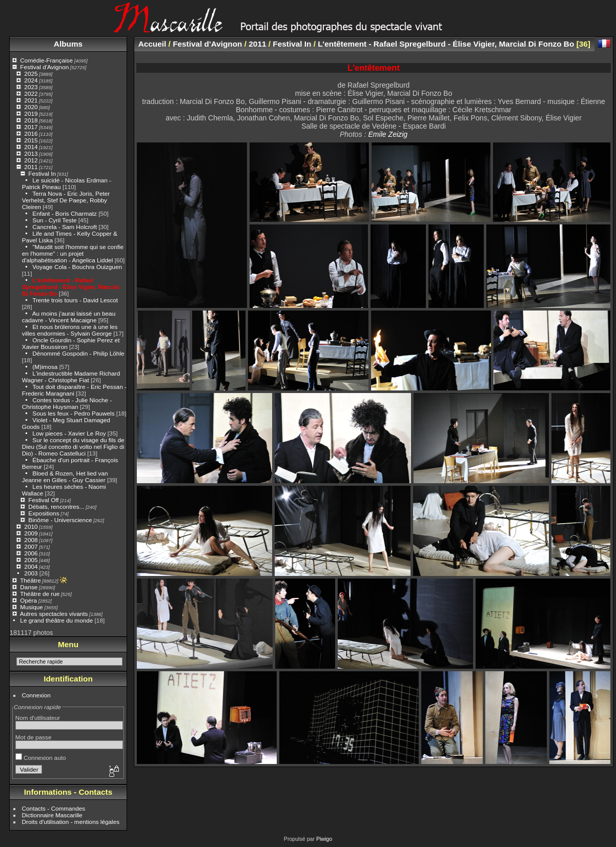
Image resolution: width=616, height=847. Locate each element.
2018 (31, 120)
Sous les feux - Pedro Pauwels (73, 413)
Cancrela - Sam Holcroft (65, 227)
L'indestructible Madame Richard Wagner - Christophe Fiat (71, 377)
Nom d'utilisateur (38, 718)
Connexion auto (41, 758)
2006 (31, 553)
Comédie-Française (46, 60)
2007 (31, 546)
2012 (31, 160)
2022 (31, 94)
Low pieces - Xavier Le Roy (69, 433)
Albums (68, 44)
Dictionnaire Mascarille (52, 815)
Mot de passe (34, 737)
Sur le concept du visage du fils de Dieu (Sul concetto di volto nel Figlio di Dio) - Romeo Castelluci (73, 447)
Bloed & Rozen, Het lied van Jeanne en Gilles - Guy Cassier (65, 477)
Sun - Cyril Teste (54, 220)
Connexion (36, 695)
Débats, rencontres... (56, 507)
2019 (31, 113)
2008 (31, 540)
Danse (29, 587)
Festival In (42, 173)
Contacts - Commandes (54, 808)
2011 (31, 167)
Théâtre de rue (40, 594)
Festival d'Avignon (44, 67)
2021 (31, 100)
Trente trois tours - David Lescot (75, 300)
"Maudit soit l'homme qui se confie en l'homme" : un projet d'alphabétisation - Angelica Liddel (73, 253)
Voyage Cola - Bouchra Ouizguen (77, 267)
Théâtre (30, 580)
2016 (31, 133)
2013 (31, 153)
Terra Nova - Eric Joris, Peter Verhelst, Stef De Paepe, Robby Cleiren (66, 200)
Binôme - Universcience (60, 520)
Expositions (44, 513)
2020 (31, 107)
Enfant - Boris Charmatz (65, 213)
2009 (31, 533)
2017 (31, 127)
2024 (31, 80)
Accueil (152, 44)
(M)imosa (45, 367)
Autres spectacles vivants (54, 614)
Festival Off (43, 500)
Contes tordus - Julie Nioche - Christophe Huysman (67, 403)
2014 (31, 147)
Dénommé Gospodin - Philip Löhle (78, 353)
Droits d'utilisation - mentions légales (71, 822)
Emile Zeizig (388, 134)
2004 (31, 566)
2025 (31, 74)
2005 (31, 560)
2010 (31, 526)
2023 (31, 87)
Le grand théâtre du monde (56, 620)
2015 (31, 140)
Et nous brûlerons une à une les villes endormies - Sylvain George (70, 330)
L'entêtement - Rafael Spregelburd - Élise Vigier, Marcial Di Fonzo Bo (70, 287)
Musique (31, 607)
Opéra (28, 600)
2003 (31, 573)
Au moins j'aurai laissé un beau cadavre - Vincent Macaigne (69, 317)
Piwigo (324, 839)
